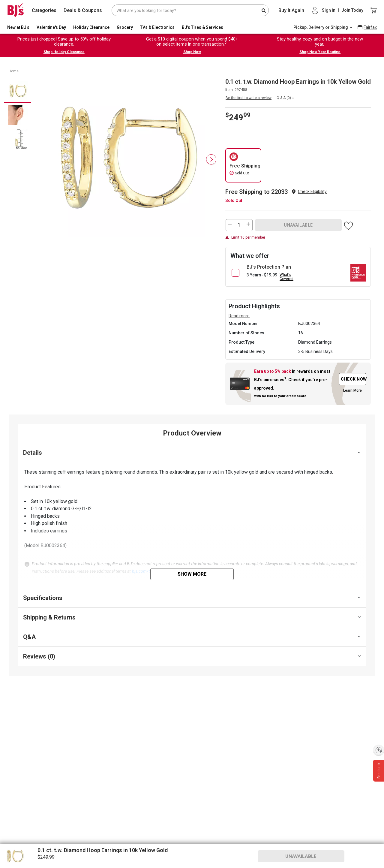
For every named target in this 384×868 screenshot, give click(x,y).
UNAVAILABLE (298, 225)
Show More (192, 574)
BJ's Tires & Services (202, 27)
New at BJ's (18, 27)
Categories (44, 10)
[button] (312, 192)
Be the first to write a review (249, 98)
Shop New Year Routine (320, 52)
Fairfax (370, 27)
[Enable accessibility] (379, 750)
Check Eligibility (312, 191)
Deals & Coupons (83, 10)
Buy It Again (291, 10)
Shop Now (192, 52)
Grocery (125, 27)
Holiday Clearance (91, 27)
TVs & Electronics (157, 27)
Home (14, 71)
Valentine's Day (51, 27)
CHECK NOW (354, 379)
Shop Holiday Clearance (64, 52)
